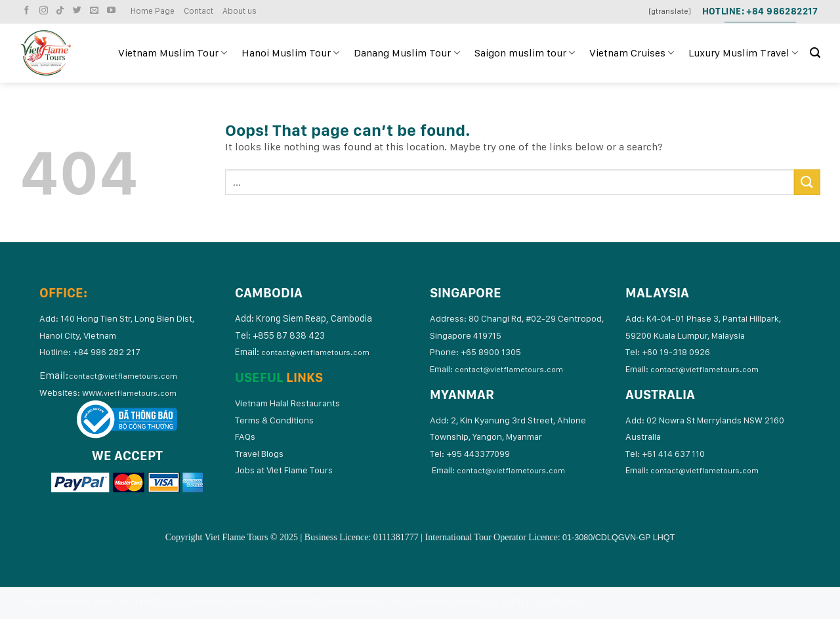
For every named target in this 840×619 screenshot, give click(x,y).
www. (129, 393)
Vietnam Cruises (632, 53)
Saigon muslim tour (525, 53)
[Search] (815, 53)
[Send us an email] (96, 11)
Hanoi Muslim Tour (290, 53)
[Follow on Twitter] (79, 11)
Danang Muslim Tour (407, 53)
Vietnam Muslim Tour (173, 53)
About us (240, 11)
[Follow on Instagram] (45, 11)
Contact (199, 11)
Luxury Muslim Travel (743, 53)
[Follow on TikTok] (62, 11)
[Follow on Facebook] (28, 11)
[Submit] (807, 182)
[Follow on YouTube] (113, 11)
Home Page (153, 11)
